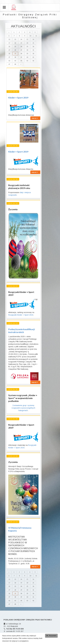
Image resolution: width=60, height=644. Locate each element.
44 (21, 61)
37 (9, 57)
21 (33, 43)
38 (15, 57)
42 (9, 61)
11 (36, 36)
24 (21, 46)
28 (15, 50)
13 (15, 39)
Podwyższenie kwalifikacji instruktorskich (21, 331)
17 (9, 43)
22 (9, 46)
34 (21, 53)
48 (15, 64)
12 (9, 39)
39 (21, 57)
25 (27, 46)
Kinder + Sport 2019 (18, 98)
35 (27, 53)
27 (9, 50)
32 (9, 53)
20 (27, 43)
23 (15, 46)
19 (21, 43)
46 (33, 61)
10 (30, 36)
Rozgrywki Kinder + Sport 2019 (21, 315)
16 (33, 39)
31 (33, 50)
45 (27, 61)
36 (33, 53)
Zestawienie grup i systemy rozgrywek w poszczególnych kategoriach (23, 408)
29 (21, 50)
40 (27, 57)
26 (33, 46)
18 (15, 43)
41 (33, 57)
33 (15, 53)
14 (21, 39)
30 (27, 50)
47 (9, 64)
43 (15, 61)
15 (27, 39)
